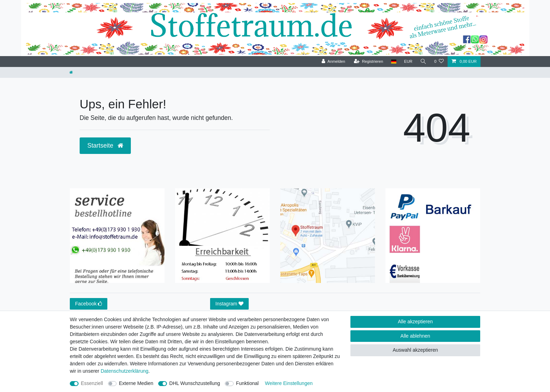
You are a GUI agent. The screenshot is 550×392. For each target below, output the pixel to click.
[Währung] (408, 62)
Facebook (89, 304)
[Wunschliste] (439, 62)
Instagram (229, 304)
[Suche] (423, 62)
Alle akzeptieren (415, 322)
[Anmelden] (333, 62)
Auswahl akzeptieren (415, 350)
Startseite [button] (105, 146)
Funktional (247, 383)
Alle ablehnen (415, 336)
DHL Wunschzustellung (195, 383)
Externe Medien (136, 383)
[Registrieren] (368, 62)
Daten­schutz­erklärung (125, 371)
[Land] (393, 62)
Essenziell (92, 383)
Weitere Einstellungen (289, 383)
